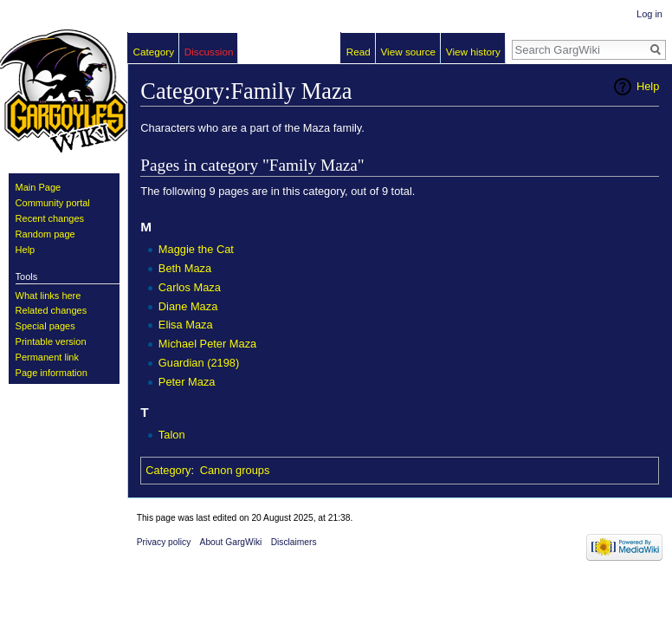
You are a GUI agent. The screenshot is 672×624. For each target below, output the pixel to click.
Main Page (39, 187)
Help (648, 86)
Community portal (53, 203)
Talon (172, 435)
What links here (48, 296)
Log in (649, 14)
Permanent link (47, 357)
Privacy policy (164, 542)
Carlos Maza (190, 287)
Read (359, 52)
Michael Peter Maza (207, 344)
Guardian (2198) (199, 363)
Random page (45, 234)
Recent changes (50, 218)
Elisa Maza (186, 325)
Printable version (51, 341)
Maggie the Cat (196, 249)
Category (168, 470)
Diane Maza (188, 306)
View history (473, 52)
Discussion (209, 52)
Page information (52, 373)
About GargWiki (231, 542)
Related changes (52, 310)
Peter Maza (187, 382)
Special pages (45, 326)
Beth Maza (185, 268)
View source (408, 52)
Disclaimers (294, 542)
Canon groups (235, 470)
